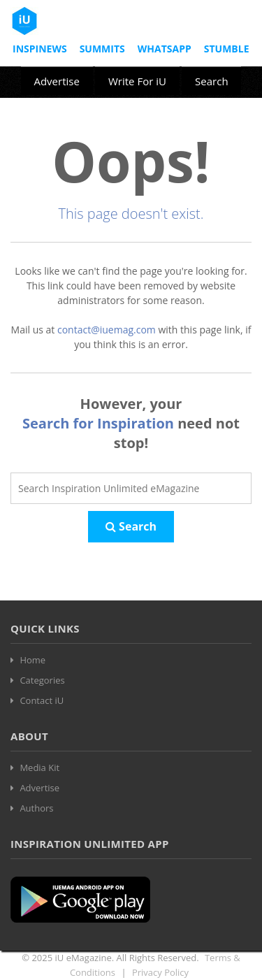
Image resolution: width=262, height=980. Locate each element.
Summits (102, 49)
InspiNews (40, 49)
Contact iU (42, 700)
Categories (42, 680)
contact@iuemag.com (107, 330)
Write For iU (137, 81)
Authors (36, 808)
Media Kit (39, 768)
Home (32, 660)
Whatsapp (165, 49)
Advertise (56, 81)
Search (212, 81)
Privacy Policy (160, 972)
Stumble (227, 49)
